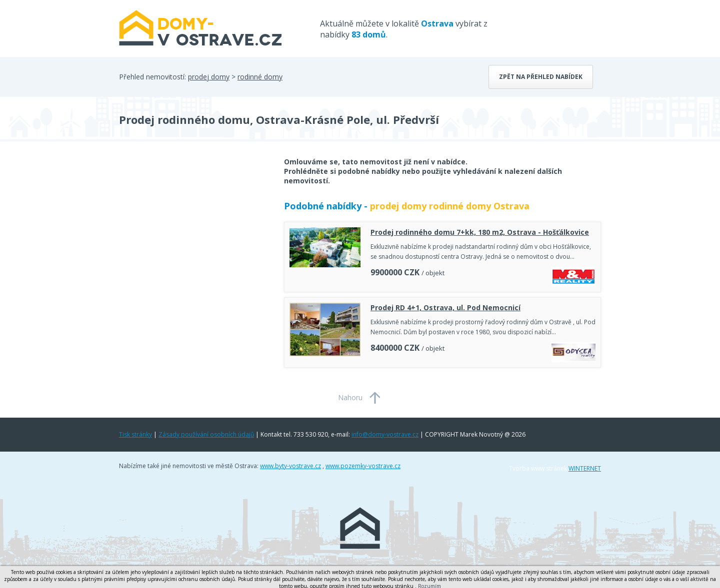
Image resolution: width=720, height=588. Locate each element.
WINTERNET (585, 468)
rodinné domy (260, 77)
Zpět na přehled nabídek (541, 77)
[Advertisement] (194, 237)
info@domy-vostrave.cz (385, 434)
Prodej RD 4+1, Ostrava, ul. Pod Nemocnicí (445, 307)
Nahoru (350, 397)
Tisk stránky (135, 434)
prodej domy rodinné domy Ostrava (450, 206)
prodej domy (209, 77)
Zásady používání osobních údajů (206, 434)
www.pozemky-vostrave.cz (363, 466)
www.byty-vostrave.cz (290, 466)
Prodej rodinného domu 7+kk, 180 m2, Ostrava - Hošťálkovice (480, 232)
